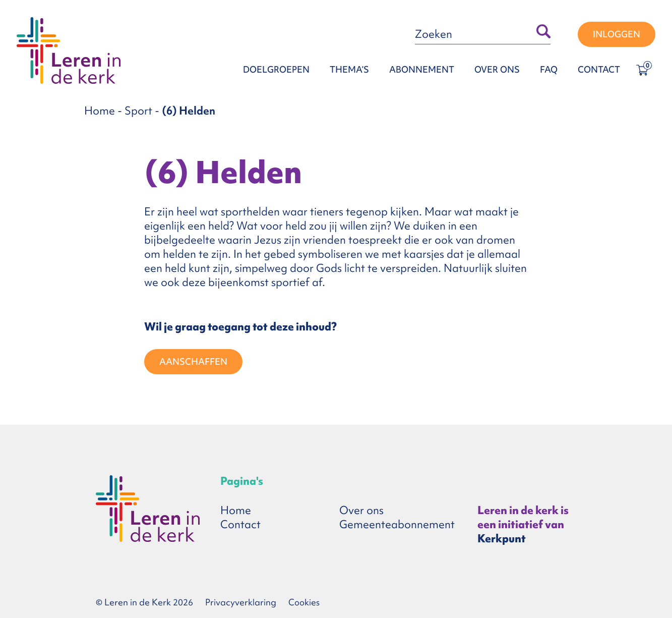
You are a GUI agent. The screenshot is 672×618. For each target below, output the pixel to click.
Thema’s (349, 69)
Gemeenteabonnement (397, 524)
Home (100, 111)
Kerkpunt (502, 539)
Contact (599, 69)
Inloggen (617, 34)
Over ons (497, 69)
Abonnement (422, 69)
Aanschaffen (193, 361)
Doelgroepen (276, 69)
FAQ (549, 69)
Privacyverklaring (241, 602)
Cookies (304, 602)
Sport (138, 111)
